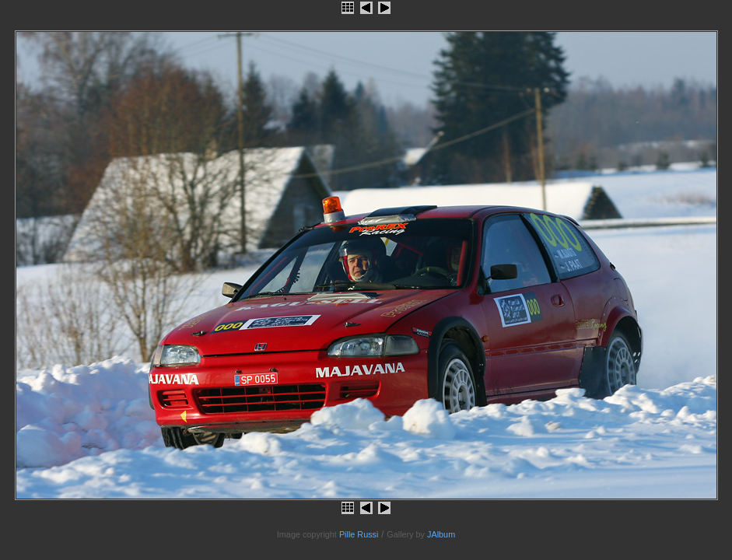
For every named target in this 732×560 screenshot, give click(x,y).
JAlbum (441, 534)
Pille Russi (359, 534)
